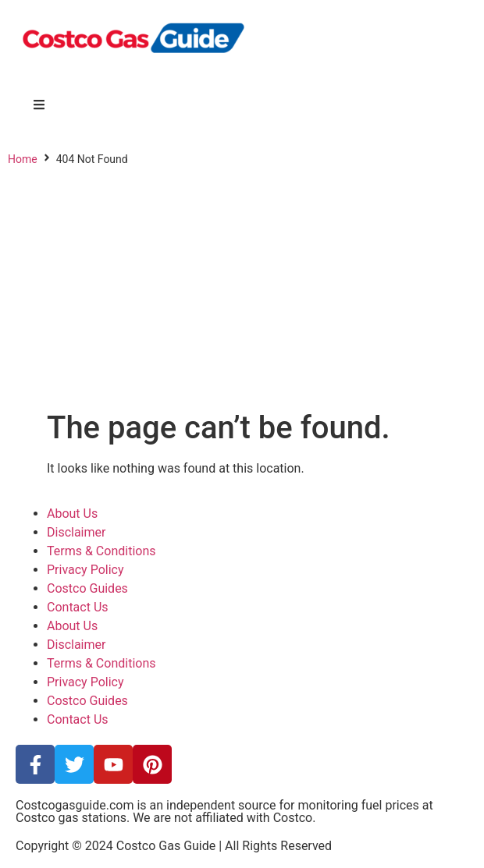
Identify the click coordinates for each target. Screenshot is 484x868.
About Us (72, 514)
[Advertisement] (242, 292)
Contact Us (78, 607)
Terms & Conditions (101, 551)
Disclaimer (76, 532)
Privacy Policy (85, 570)
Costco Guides (87, 588)
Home (23, 159)
